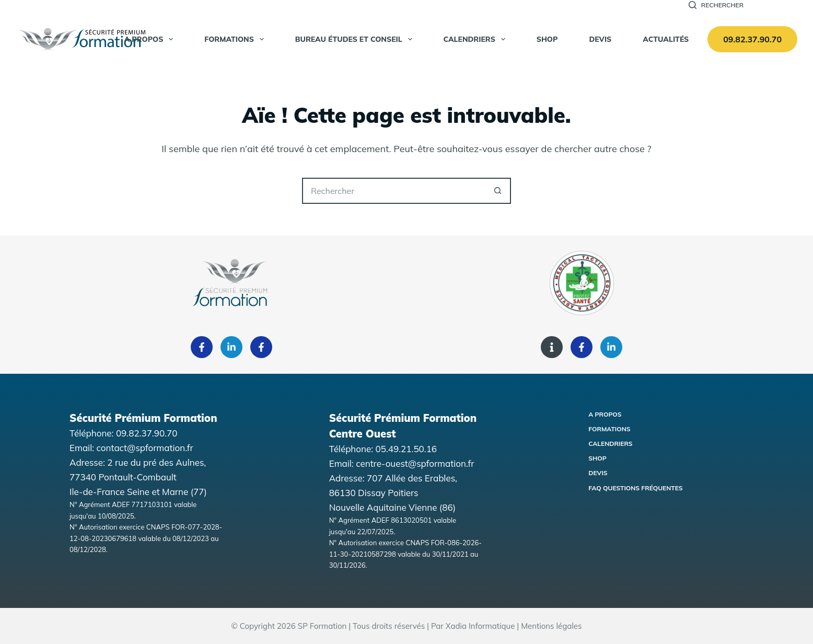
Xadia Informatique (480, 626)
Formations (236, 39)
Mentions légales (551, 626)
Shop (597, 458)
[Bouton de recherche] (498, 191)
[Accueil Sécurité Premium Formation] (81, 39)
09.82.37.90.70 (752, 39)
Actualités (666, 39)
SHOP (547, 39)
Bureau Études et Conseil (356, 39)
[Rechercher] (716, 5)
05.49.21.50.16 (406, 449)
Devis (600, 39)
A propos (151, 39)
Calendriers (477, 39)
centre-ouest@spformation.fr (415, 463)
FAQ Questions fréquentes (635, 488)
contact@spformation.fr (145, 448)
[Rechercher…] (393, 191)
